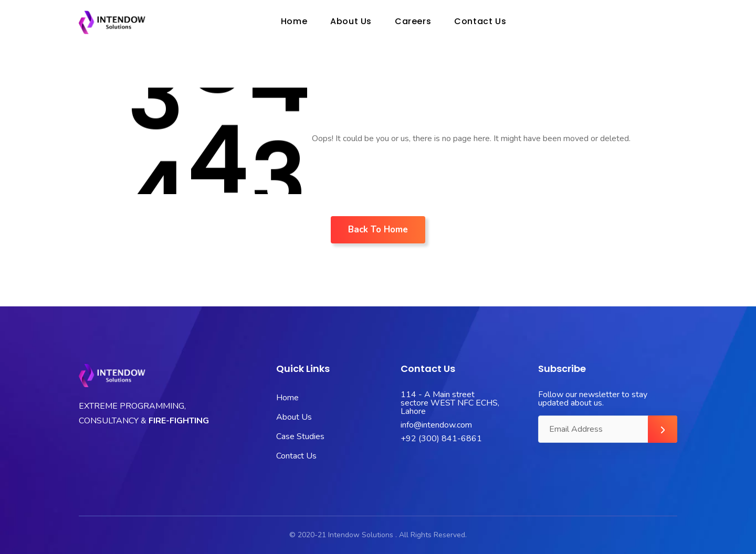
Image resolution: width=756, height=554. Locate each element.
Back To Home (378, 230)
